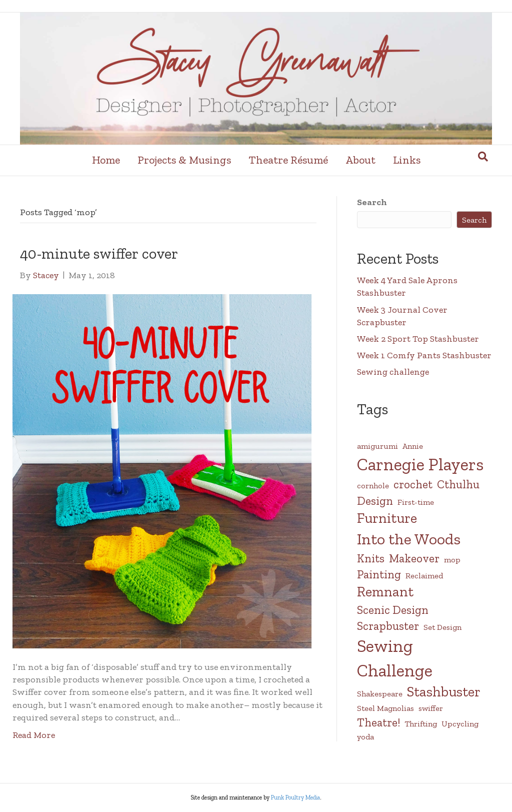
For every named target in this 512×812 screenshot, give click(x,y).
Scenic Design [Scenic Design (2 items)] (393, 610)
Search (372, 202)
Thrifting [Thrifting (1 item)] (421, 724)
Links (407, 160)
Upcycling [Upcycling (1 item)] (460, 724)
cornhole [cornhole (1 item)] (373, 486)
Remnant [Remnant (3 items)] (385, 592)
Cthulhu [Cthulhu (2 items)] (458, 484)
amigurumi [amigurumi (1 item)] (377, 446)
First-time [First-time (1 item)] (416, 502)
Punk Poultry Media (295, 797)
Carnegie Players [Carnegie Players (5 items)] (420, 464)
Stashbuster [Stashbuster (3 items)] (444, 692)
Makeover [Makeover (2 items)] (414, 558)
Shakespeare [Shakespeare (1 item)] (380, 694)
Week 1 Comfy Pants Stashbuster (424, 355)
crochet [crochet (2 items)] (413, 484)
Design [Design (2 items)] (375, 501)
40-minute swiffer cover (99, 254)
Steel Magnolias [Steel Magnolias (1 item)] (385, 708)
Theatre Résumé (288, 160)
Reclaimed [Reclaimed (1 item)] (424, 576)
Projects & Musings (184, 160)
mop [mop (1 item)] (452, 560)
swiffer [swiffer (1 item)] (431, 708)
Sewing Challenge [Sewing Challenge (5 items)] (395, 658)
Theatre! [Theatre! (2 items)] (378, 722)
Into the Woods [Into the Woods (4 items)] (409, 539)
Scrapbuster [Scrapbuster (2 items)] (388, 626)
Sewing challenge (393, 372)
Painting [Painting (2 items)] (379, 574)
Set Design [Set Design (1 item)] (442, 627)
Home (106, 160)
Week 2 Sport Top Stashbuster (418, 339)
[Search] (483, 157)
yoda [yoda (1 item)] (365, 737)
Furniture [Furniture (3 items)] (387, 518)
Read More (34, 735)
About (360, 160)
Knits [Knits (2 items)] (371, 558)
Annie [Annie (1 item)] (413, 446)
